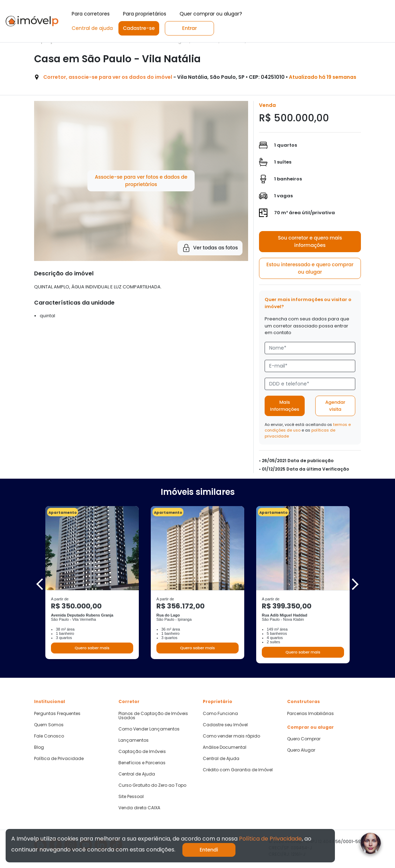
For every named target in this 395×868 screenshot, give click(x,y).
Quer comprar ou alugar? (211, 14)
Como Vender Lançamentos (149, 729)
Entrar (189, 28)
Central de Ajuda (137, 774)
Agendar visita (335, 406)
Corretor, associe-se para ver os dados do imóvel (108, 77)
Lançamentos (134, 740)
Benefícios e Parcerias (142, 763)
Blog (39, 747)
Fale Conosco (49, 736)
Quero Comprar (304, 739)
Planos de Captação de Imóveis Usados (153, 716)
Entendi (209, 850)
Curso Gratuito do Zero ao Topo (152, 785)
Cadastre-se (139, 28)
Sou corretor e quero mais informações (310, 241)
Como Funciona (220, 714)
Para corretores (91, 14)
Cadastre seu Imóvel (225, 725)
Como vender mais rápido (231, 736)
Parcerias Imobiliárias (310, 714)
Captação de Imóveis (142, 752)
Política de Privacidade (59, 759)
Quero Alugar (301, 750)
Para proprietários (145, 14)
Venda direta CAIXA (139, 808)
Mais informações (285, 406)
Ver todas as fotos (210, 248)
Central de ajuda (92, 28)
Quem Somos (49, 725)
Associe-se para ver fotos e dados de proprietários (141, 181)
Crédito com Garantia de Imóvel (238, 770)
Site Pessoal (131, 797)
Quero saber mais (92, 648)
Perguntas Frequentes (57, 714)
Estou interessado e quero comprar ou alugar (310, 268)
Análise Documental (225, 747)
